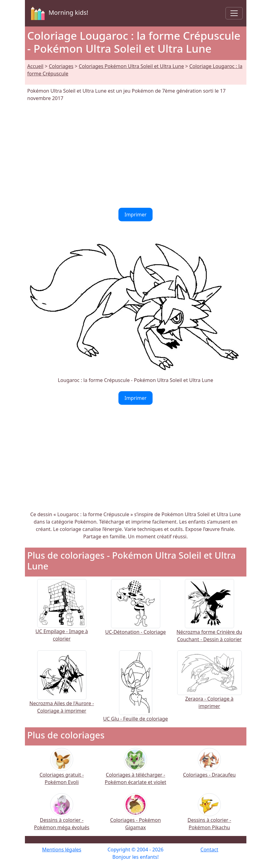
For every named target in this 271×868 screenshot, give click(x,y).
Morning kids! (58, 13)
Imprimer (136, 215)
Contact (209, 850)
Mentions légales (62, 850)
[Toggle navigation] (234, 13)
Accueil (36, 66)
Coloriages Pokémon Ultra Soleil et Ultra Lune (131, 66)
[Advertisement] (136, 155)
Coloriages (61, 66)
